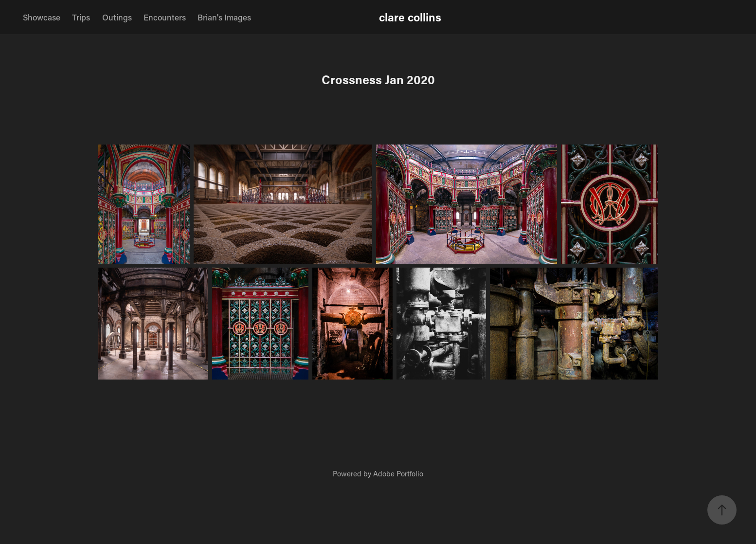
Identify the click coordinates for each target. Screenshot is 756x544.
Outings (117, 17)
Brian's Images (224, 17)
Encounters (165, 17)
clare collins (410, 17)
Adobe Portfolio (398, 473)
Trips (81, 17)
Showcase (42, 17)
